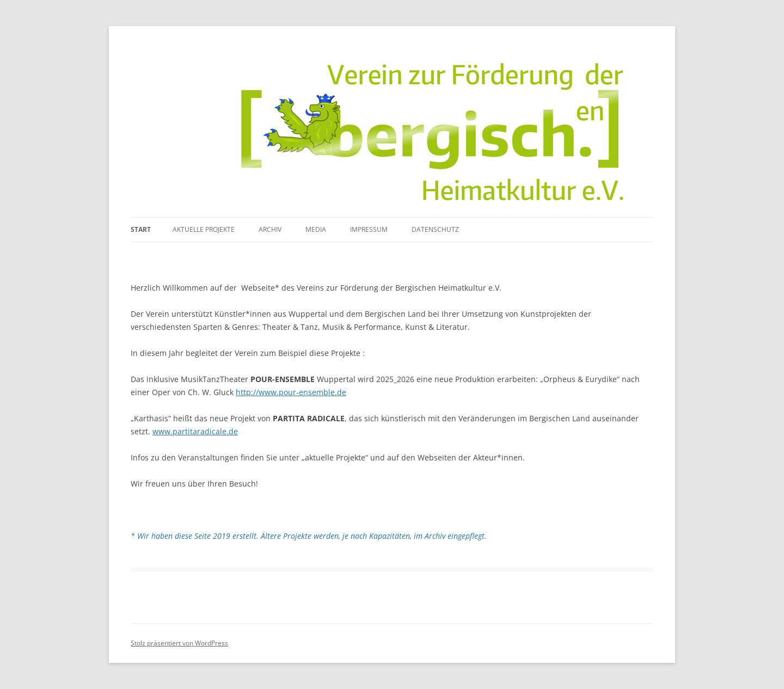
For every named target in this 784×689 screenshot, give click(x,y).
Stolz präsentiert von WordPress (179, 643)
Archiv (270, 229)
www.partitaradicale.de (195, 431)
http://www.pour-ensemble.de (291, 392)
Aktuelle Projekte (204, 229)
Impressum (369, 229)
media (316, 229)
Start (141, 229)
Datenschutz (435, 229)
